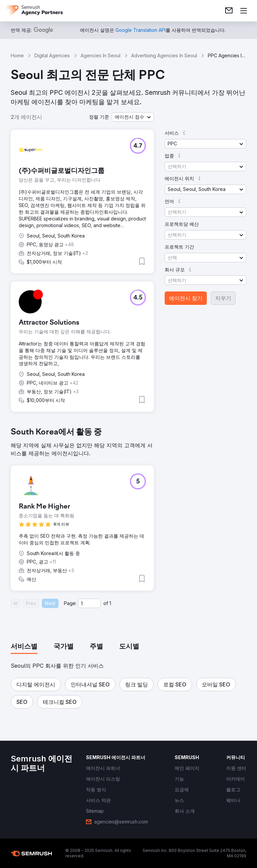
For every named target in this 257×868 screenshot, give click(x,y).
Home (17, 55)
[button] (133, 117)
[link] (229, 11)
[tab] (24, 647)
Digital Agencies (52, 55)
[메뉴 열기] (244, 11)
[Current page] (89, 603)
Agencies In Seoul (101, 55)
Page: (70, 603)
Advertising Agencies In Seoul (164, 55)
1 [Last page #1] (110, 603)
